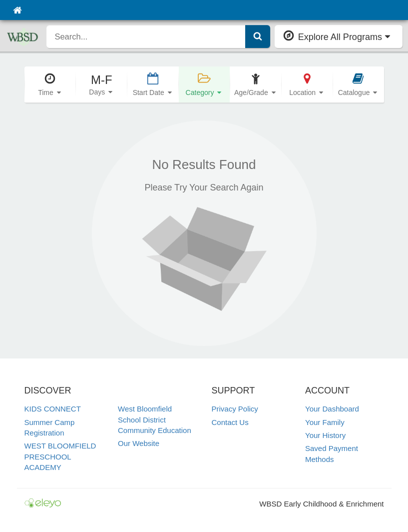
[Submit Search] (258, 36)
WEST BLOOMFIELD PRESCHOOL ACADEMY (60, 456)
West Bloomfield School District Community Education (155, 419)
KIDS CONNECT (53, 409)
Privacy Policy (235, 409)
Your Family (325, 422)
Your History (325, 435)
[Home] (17, 10)
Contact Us (230, 422)
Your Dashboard (332, 409)
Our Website (139, 443)
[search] (146, 36)
